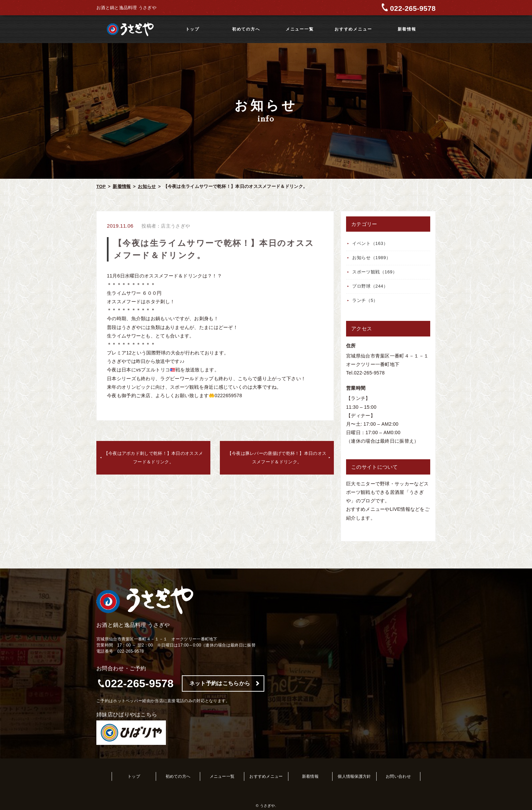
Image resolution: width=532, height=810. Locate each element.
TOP (101, 186)
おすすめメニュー (353, 29)
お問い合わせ (398, 776)
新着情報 (407, 29)
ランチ (365, 300)
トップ (193, 29)
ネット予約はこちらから (220, 683)
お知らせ (147, 186)
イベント (370, 243)
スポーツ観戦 (375, 272)
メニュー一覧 (300, 29)
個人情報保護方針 (354, 776)
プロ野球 (370, 286)
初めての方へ (246, 29)
